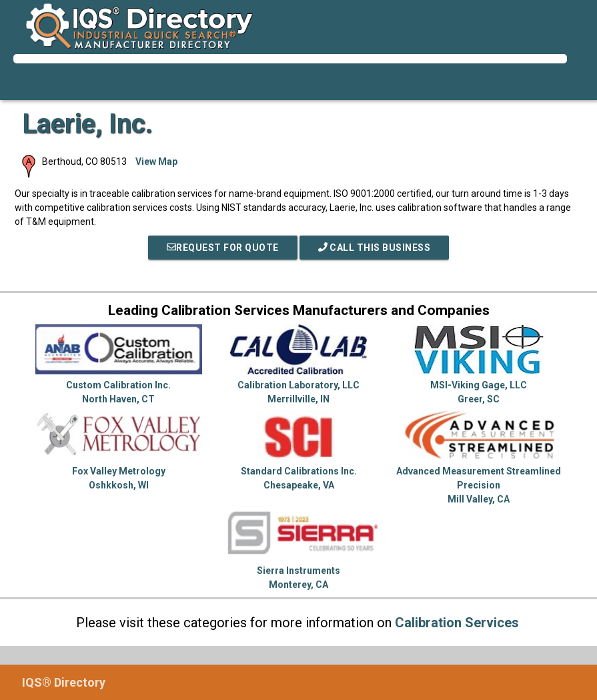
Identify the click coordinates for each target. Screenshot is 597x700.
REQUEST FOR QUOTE (223, 248)
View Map (156, 161)
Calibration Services (457, 623)
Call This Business (375, 248)
